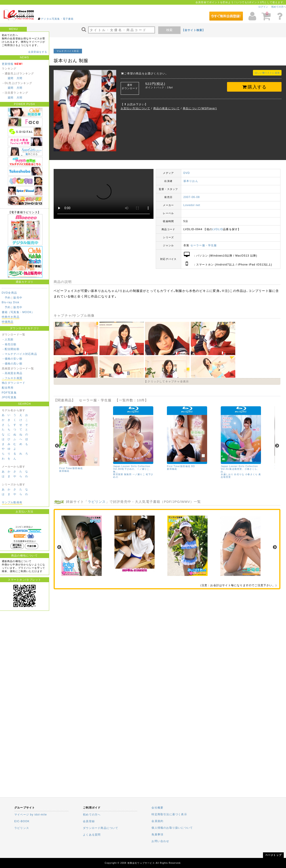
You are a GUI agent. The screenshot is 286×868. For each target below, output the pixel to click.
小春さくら (251, 474)
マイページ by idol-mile (31, 815)
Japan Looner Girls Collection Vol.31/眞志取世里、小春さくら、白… (240, 469)
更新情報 (8, 64)
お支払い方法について (135, 108)
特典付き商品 (11, 317)
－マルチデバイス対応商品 (19, 354)
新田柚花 (64, 471)
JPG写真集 (9, 397)
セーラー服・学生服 (204, 245)
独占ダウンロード (14, 383)
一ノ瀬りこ (139, 474)
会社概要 (157, 808)
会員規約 (157, 821)
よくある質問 (92, 835)
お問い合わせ (160, 841)
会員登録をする (38, 52)
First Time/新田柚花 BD (181, 466)
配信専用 (8, 388)
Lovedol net (192, 205)
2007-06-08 (192, 197)
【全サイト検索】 (193, 30)
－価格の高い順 (12, 364)
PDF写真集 (9, 393)
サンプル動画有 (12, 502)
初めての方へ (279, 7)
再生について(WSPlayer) (200, 108)
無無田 (128, 474)
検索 (169, 30)
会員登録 (89, 821)
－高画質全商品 (12, 373)
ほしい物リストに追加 (267, 73)
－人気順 (8, 339)
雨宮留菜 (118, 474)
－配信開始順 (11, 349)
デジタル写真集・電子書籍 (57, 19)
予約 (8, 298)
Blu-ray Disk (11, 302)
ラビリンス (97, 501)
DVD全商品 (9, 293)
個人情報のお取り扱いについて (172, 828)
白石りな (239, 474)
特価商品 (8, 322)
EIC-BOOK (22, 821)
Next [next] (277, 446)
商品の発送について (167, 108)
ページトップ (273, 855)
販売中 (18, 298)
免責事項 (157, 834)
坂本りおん (191, 181)
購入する (254, 87)
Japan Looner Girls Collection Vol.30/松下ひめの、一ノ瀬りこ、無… (132, 469)
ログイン (263, 7)
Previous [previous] (57, 446)
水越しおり (227, 474)
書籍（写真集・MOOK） (18, 312)
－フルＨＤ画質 (12, 378)
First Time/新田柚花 (71, 468)
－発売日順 (9, 344)
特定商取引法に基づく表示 (169, 814)
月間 (19, 78)
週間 (11, 78)
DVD (187, 173)
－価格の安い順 (12, 359)
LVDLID (218, 229)
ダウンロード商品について (101, 828)
